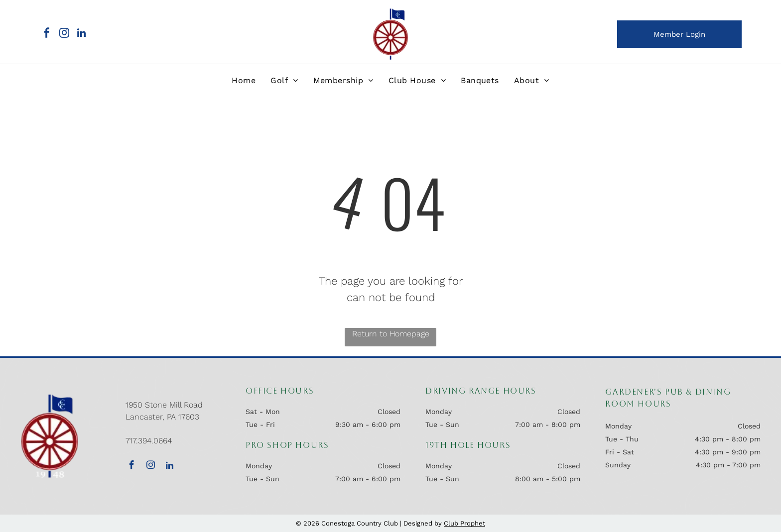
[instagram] (64, 34)
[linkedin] (82, 34)
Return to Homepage (391, 334)
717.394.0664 (149, 441)
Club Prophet (464, 523)
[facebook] (47, 34)
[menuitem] (244, 80)
